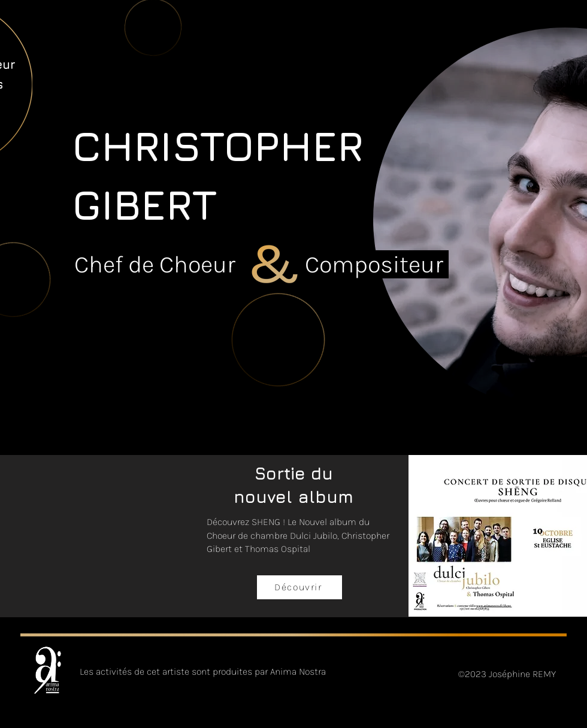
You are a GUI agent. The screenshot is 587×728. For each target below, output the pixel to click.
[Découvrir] (299, 587)
